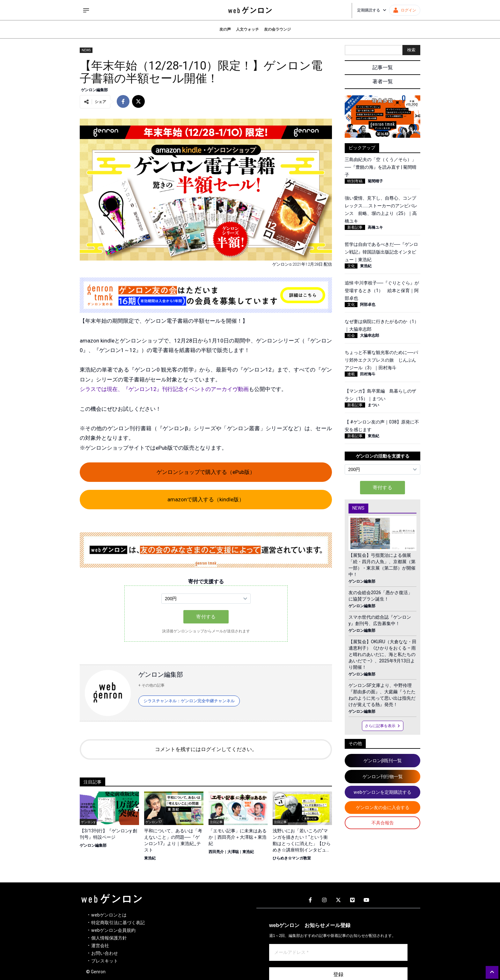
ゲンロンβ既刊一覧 (383, 761)
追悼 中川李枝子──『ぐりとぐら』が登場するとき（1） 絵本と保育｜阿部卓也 (382, 291)
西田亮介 (216, 852)
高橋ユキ (375, 227)
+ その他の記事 (151, 685)
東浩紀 (150, 858)
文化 (351, 266)
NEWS (86, 50)
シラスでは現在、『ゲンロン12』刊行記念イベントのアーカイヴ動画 (164, 389)
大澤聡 (233, 852)
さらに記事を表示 (383, 726)
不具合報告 (383, 823)
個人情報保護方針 (109, 938)
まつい (373, 405)
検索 (411, 50)
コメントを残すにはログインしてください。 (206, 749)
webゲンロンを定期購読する (382, 792)
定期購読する (372, 10)
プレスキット (105, 961)
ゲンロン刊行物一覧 (383, 777)
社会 (351, 335)
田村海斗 (368, 374)
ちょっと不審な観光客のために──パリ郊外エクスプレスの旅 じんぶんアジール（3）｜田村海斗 (381, 360)
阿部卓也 (368, 305)
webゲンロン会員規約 (113, 930)
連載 (351, 374)
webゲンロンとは (109, 915)
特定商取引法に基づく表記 (118, 923)
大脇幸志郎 (370, 335)
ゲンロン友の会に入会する (383, 807)
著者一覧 (383, 81)
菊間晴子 (375, 181)
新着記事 (355, 227)
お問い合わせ (105, 953)
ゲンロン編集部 (94, 90)
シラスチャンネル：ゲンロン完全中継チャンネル (189, 701)
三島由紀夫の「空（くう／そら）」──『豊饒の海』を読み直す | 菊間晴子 (381, 167)
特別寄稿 (355, 181)
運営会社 (100, 946)
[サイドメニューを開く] (86, 10)
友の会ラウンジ (277, 29)
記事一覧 (383, 67)
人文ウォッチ (247, 29)
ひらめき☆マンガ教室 (292, 858)
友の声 (225, 29)
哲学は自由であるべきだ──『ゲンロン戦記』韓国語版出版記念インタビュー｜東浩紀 (381, 252)
